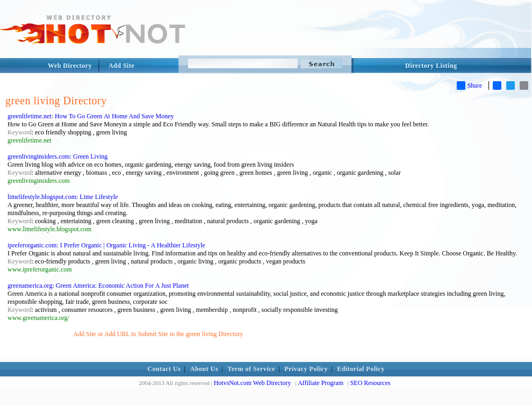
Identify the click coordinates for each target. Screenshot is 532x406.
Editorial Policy (361, 369)
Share (469, 86)
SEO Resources (371, 383)
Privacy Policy (306, 369)
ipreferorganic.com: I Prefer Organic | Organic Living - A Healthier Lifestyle (106, 245)
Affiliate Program (321, 383)
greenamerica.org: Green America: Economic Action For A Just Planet (98, 286)
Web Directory (70, 66)
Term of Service (251, 369)
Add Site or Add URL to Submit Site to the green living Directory (158, 334)
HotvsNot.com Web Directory (253, 383)
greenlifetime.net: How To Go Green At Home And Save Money (91, 116)
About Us (204, 369)
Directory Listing (431, 66)
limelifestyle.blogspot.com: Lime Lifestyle (63, 197)
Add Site (121, 66)
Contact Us (164, 369)
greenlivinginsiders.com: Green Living (57, 156)
